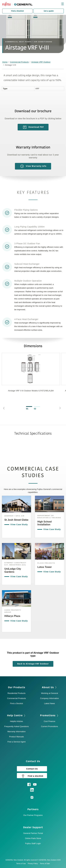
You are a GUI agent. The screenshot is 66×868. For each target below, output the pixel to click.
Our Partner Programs (33, 815)
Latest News (50, 703)
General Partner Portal (33, 833)
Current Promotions (49, 726)
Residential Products (16, 693)
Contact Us (32, 769)
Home (5, 62)
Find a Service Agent (17, 742)
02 (35, 409)
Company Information (49, 698)
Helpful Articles (17, 721)
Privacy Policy (34, 863)
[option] (31, 377)
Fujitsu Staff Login (33, 843)
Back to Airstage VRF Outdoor (33, 664)
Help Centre (15, 716)
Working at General (50, 693)
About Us (48, 687)
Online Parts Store (33, 838)
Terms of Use (22, 863)
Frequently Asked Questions (16, 726)
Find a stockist (32, 776)
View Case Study (18, 525)
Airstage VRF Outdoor (41, 62)
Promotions (48, 716)
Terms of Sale (45, 863)
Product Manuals (17, 737)
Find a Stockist (17, 11)
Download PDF (33, 127)
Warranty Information (16, 732)
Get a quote (49, 11)
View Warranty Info (33, 166)
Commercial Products (19, 62)
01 (27, 409)
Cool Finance (49, 721)
